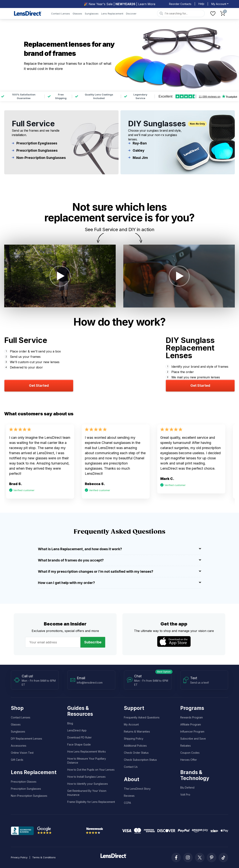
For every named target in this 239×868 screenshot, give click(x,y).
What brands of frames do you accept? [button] (119, 560)
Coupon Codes (190, 753)
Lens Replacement (112, 14)
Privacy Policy (19, 857)
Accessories (19, 746)
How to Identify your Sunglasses (88, 784)
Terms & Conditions (44, 857)
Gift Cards (17, 760)
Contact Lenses (61, 14)
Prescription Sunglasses (35, 151)
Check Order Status (136, 753)
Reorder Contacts (180, 4)
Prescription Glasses (24, 782)
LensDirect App (77, 730)
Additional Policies (135, 746)
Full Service (33, 124)
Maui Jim (138, 158)
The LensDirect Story (137, 789)
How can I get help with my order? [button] (119, 583)
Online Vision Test (22, 753)
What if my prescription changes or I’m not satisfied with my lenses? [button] (119, 571)
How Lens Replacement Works (87, 751)
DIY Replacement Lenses (26, 739)
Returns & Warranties (137, 731)
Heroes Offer (189, 760)
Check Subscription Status (140, 760)
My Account (131, 724)
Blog (70, 723)
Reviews (129, 796)
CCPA (127, 803)
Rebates (186, 746)
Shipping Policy (134, 739)
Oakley (136, 151)
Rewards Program (192, 717)
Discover (131, 14)
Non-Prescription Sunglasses (39, 158)
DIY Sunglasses (157, 124)
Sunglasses (92, 14)
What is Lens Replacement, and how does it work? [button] (119, 549)
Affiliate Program (191, 724)
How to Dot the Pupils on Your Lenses (91, 770)
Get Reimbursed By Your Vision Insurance (87, 793)
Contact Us (131, 767)
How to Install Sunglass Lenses (86, 777)
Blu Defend (187, 788)
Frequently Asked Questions (142, 717)
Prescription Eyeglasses (35, 143)
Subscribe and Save (193, 739)
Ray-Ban (138, 143)
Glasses (77, 14)
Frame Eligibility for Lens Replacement (91, 802)
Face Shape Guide (79, 744)
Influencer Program (192, 731)
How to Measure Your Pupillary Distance (87, 761)
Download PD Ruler (79, 737)
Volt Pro (185, 795)
